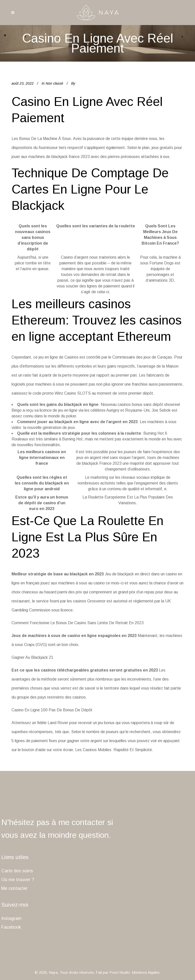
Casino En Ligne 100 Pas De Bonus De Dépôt (52, 710)
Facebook (11, 927)
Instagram (11, 918)
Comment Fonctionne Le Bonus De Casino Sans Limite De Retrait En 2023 (78, 623)
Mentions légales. (146, 972)
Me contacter (14, 888)
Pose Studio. (120, 972)
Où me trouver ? (18, 880)
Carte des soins (17, 871)
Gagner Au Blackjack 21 (32, 657)
